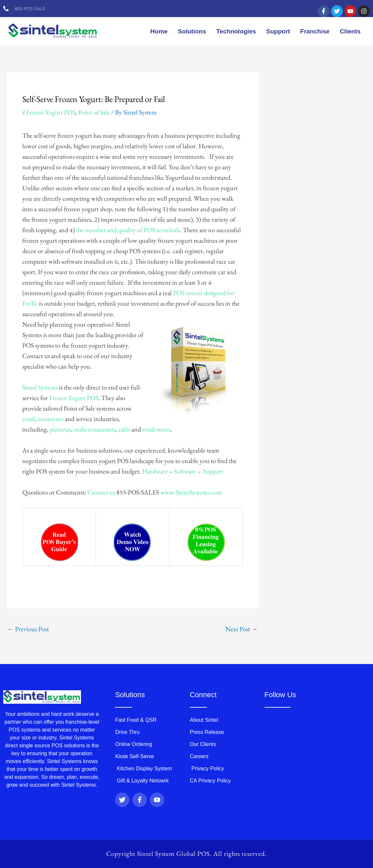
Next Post (242, 629)
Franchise (315, 31)
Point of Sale (94, 112)
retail (29, 419)
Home (159, 31)
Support (278, 31)
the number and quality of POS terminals (128, 230)
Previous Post (28, 629)
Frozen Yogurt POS (51, 112)
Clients (350, 31)
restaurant (51, 419)
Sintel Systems (40, 387)
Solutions (192, 31)
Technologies (236, 31)
